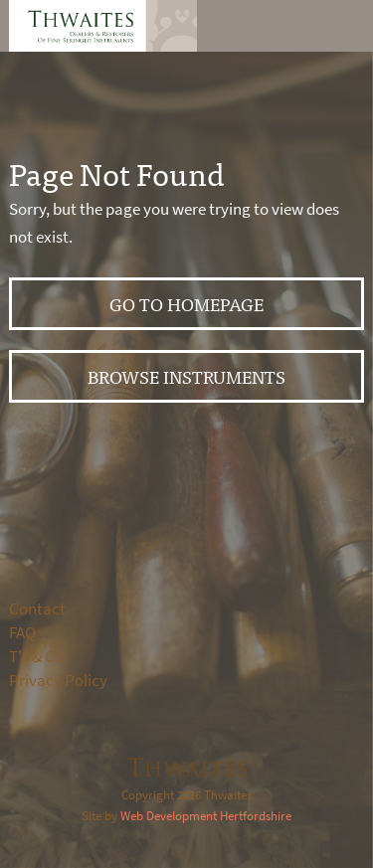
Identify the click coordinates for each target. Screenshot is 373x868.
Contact (37, 609)
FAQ (22, 633)
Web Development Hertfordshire (206, 816)
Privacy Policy (58, 681)
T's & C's (37, 657)
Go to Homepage (186, 304)
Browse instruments (186, 376)
